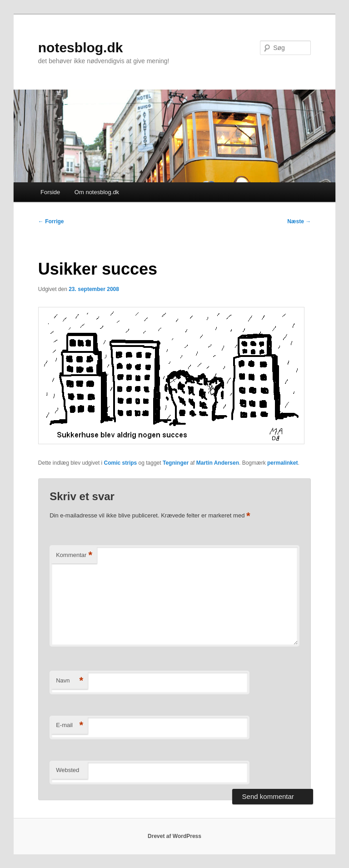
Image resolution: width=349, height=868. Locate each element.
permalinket (282, 463)
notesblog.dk (81, 48)
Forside (50, 192)
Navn (70, 681)
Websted (67, 770)
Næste (299, 221)
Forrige (51, 221)
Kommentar (74, 555)
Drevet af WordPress (174, 836)
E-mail (70, 725)
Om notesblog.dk (97, 192)
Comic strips (121, 463)
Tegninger (176, 463)
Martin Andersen (218, 463)
